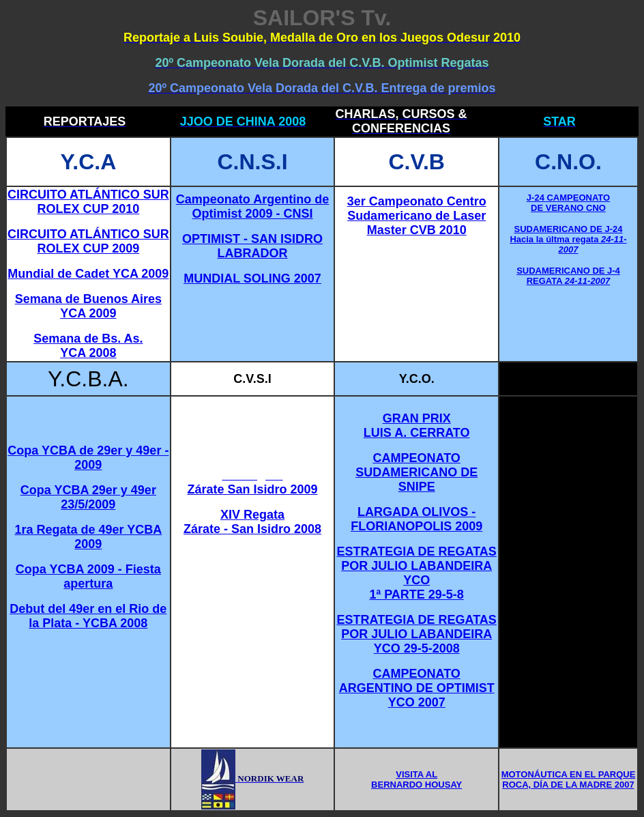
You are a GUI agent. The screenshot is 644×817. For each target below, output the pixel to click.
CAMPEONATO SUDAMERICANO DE (416, 465)
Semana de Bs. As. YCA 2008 (88, 346)
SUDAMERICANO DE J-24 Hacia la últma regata (566, 234)
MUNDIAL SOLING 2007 (252, 278)
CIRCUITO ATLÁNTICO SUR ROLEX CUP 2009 (88, 241)
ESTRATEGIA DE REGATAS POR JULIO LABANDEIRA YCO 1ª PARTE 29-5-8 (417, 573)
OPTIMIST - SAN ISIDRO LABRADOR (252, 246)
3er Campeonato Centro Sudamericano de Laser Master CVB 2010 (417, 216)
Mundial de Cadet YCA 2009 (88, 274)
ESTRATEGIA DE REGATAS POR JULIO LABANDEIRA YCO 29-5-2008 (417, 634)
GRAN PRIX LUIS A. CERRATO (417, 426)
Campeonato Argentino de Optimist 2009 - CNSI (252, 206)
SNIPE (417, 487)
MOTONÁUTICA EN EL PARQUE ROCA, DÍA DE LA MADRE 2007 (569, 779)
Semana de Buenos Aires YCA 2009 (88, 306)
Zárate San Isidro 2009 (252, 489)
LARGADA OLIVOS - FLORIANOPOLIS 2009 (416, 519)
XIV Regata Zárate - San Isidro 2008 (252, 522)
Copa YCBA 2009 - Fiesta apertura (88, 576)
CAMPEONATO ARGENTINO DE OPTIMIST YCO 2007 (417, 688)
